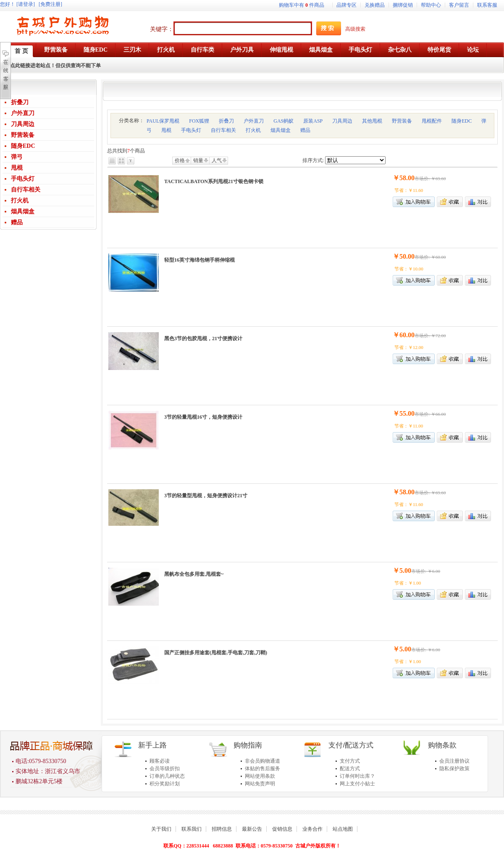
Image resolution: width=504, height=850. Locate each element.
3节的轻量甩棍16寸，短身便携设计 (203, 417)
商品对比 (478, 202)
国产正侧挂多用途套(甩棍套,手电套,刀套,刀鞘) (216, 653)
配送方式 (350, 769)
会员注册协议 (454, 761)
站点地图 (343, 829)
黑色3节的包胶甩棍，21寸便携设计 (203, 338)
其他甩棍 (372, 121)
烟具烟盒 (23, 211)
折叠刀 (20, 102)
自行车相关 (26, 190)
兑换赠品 (375, 5)
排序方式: (313, 160)
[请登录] (26, 4)
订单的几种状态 (167, 776)
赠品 (17, 222)
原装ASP (313, 121)
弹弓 (17, 157)
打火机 (20, 201)
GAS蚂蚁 (283, 121)
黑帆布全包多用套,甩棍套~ (194, 574)
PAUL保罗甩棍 (163, 121)
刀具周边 (23, 124)
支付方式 (350, 761)
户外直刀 (23, 113)
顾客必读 (160, 761)
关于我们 (161, 829)
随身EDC (23, 146)
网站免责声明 (260, 784)
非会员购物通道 (262, 761)
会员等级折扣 (165, 769)
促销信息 (282, 829)
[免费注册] (50, 4)
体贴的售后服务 (262, 769)
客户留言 (459, 5)
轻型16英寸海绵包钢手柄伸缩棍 (199, 260)
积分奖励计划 (165, 784)
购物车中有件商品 (302, 5)
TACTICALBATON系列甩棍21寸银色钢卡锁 (214, 181)
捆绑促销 (403, 5)
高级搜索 (355, 29)
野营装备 (23, 135)
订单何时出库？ (357, 776)
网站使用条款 (260, 776)
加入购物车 (414, 202)
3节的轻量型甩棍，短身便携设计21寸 (206, 496)
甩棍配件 (432, 121)
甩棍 (17, 168)
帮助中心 (431, 5)
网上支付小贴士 (357, 784)
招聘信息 (222, 829)
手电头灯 (23, 179)
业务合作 (312, 829)
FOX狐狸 (199, 121)
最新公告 (252, 829)
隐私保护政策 (454, 769)
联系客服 (487, 5)
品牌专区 (346, 5)
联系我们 (192, 829)
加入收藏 (450, 202)
